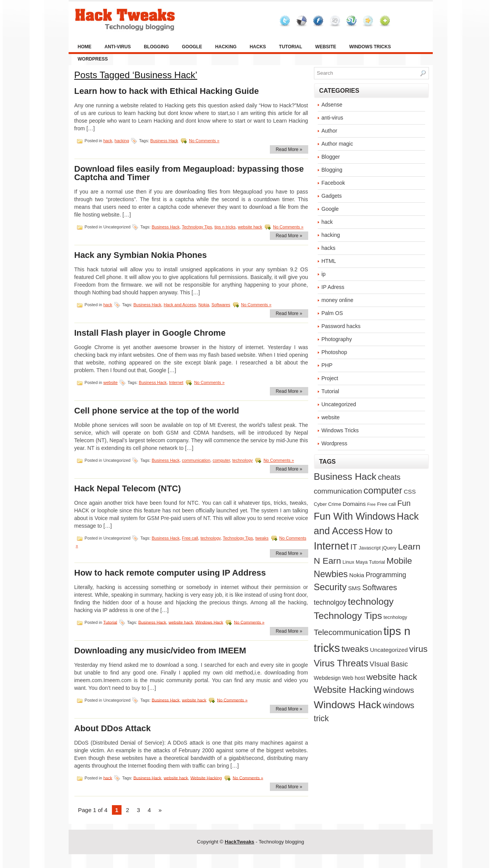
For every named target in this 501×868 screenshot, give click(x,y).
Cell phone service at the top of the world (157, 411)
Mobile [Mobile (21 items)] (399, 561)
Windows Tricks (370, 47)
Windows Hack (209, 622)
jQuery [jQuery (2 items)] (389, 548)
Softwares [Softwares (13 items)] (380, 587)
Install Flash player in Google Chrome (150, 333)
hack (108, 141)
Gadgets (332, 196)
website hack (250, 227)
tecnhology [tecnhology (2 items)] (395, 617)
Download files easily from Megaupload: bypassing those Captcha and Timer (189, 173)
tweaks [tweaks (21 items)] (355, 649)
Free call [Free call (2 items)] (387, 504)
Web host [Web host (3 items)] (354, 678)
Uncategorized (339, 404)
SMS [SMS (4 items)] (354, 588)
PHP (327, 365)
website (326, 47)
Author (329, 131)
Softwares (221, 305)
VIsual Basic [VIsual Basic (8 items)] (389, 664)
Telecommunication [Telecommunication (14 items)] (348, 632)
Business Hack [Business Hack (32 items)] (345, 477)
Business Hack (164, 141)
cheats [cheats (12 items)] (389, 477)
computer (221, 460)
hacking (226, 47)
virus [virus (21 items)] (419, 649)
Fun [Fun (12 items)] (404, 503)
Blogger (331, 157)
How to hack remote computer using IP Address (170, 573)
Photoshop (334, 352)
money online (338, 300)
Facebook (333, 183)
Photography (337, 339)
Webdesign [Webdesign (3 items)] (327, 678)
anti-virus (118, 47)
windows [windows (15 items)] (399, 690)
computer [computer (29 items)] (383, 490)
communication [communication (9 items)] (338, 491)
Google (192, 47)
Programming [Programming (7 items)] (386, 575)
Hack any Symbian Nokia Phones (141, 255)
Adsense (332, 105)
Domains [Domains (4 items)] (354, 504)
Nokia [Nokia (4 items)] (357, 575)
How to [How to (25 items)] (379, 531)
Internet (176, 382)
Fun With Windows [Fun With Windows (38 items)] (355, 516)
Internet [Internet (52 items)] (332, 546)
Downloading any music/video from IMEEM (160, 651)
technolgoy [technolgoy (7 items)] (330, 602)
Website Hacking (206, 778)
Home (85, 47)
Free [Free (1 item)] (371, 504)
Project (330, 378)
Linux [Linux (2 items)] (348, 562)
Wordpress (93, 59)
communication (196, 460)
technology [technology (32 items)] (371, 601)
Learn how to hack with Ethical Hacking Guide (167, 91)
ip (324, 274)
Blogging (156, 47)
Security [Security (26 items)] (330, 587)
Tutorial (291, 47)
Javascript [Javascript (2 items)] (370, 548)
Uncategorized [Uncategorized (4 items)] (389, 650)
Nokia (204, 305)
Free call (190, 538)
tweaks (262, 538)
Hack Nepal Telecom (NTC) (128, 488)
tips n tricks (225, 227)
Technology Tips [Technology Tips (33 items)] (348, 616)
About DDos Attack (113, 728)
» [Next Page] (160, 810)
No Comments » (204, 141)
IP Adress (333, 287)
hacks (258, 47)
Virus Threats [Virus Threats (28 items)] (341, 663)
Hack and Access (180, 305)
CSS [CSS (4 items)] (410, 491)
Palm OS (332, 313)
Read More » (289, 149)
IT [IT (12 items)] (354, 547)
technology (242, 460)
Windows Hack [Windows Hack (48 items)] (348, 705)
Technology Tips (197, 227)
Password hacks (341, 326)
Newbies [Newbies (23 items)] (331, 574)
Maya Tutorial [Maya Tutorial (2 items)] (370, 562)
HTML (329, 261)
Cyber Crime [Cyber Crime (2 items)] (328, 504)
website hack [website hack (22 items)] (392, 677)
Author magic (337, 144)
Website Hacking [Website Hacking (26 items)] (348, 690)
